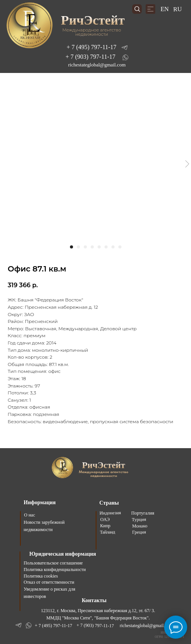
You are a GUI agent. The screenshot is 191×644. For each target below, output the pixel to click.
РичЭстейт (93, 20)
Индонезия (110, 513)
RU (177, 9)
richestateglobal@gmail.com (97, 65)
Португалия (143, 513)
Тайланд (107, 532)
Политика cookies (41, 576)
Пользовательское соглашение (53, 563)
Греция (139, 532)
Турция (139, 519)
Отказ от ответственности (49, 582)
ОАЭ (105, 520)
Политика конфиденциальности (55, 570)
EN (165, 9)
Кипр (105, 526)
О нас (30, 515)
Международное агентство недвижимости (92, 32)
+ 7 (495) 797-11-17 (91, 47)
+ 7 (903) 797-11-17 (91, 57)
